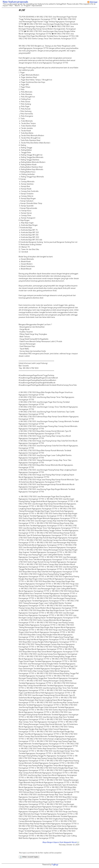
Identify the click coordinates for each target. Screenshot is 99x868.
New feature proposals (15, 2)
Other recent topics (29, 857)
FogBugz (55, 865)
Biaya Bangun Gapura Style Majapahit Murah (60, 842)
